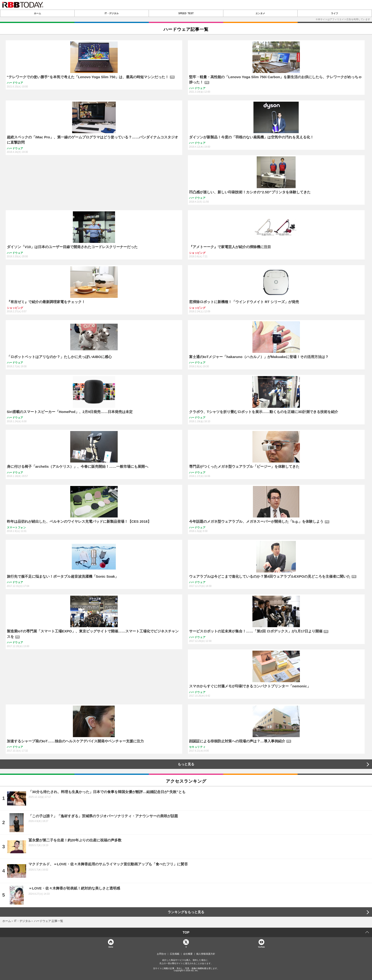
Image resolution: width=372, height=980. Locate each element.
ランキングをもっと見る (186, 912)
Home (111, 947)
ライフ (335, 13)
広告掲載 (175, 954)
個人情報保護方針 (206, 954)
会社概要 (188, 954)
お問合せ (162, 954)
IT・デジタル (112, 13)
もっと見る (186, 764)
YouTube (261, 947)
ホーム (37, 13)
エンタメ (260, 13)
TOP (186, 932)
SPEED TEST (186, 13)
